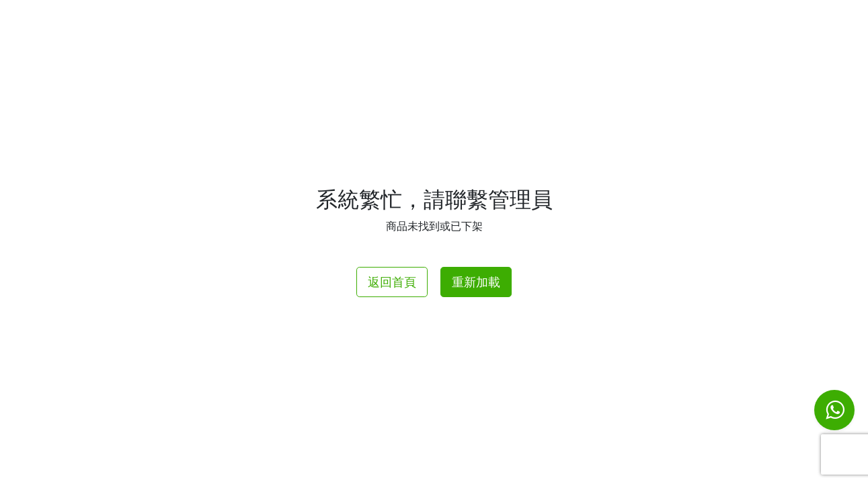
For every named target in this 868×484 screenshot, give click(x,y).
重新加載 (476, 282)
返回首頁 (392, 282)
